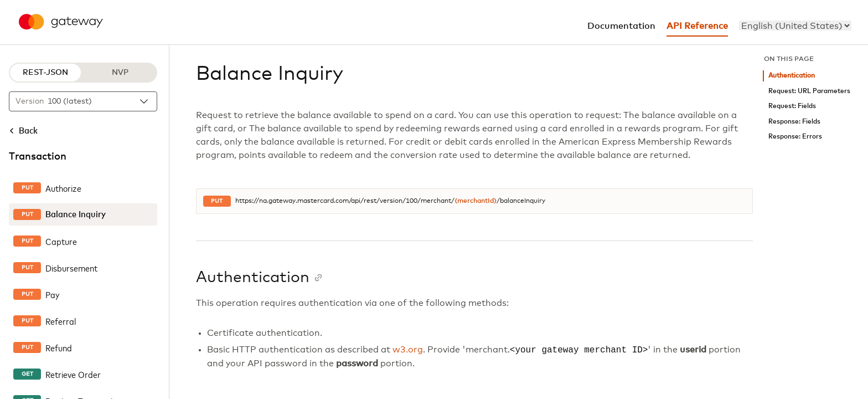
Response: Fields (794, 122)
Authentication (792, 76)
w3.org (408, 350)
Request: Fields (792, 106)
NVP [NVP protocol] (120, 73)
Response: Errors (795, 137)
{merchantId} (476, 201)
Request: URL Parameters (809, 91)
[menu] (795, 25)
